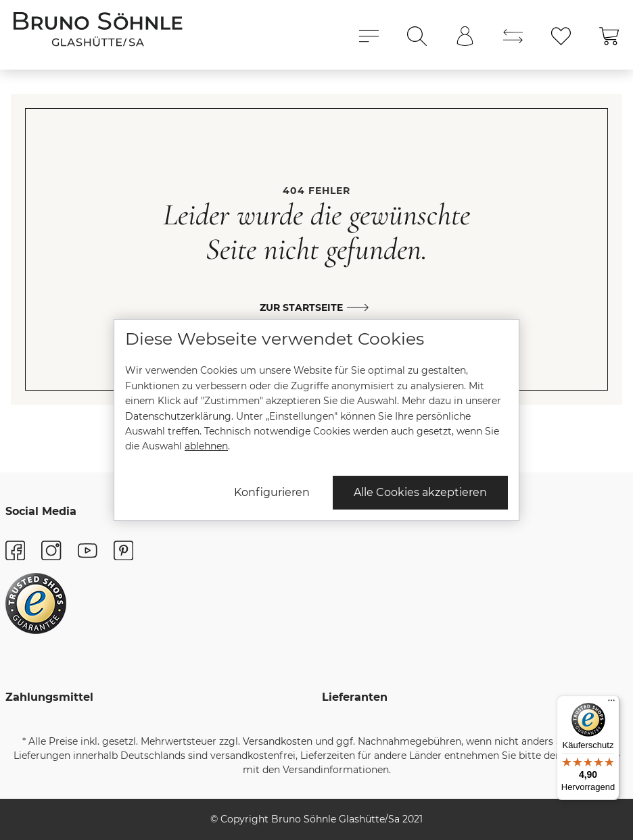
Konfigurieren (272, 492)
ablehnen (206, 446)
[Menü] (611, 703)
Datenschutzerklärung (178, 416)
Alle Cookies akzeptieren (420, 492)
